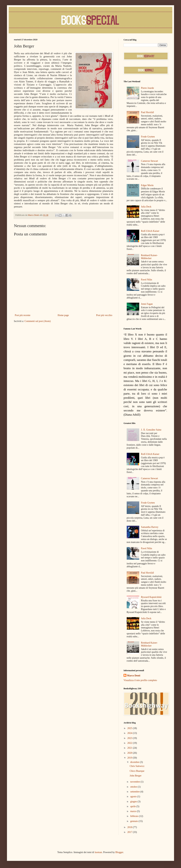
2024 (130, 733)
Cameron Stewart (149, 161)
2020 (130, 753)
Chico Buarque (137, 771)
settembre (135, 792)
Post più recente (23, 315)
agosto (134, 797)
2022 (130, 743)
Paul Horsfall (147, 112)
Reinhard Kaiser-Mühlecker (149, 257)
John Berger (136, 776)
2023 (130, 738)
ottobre (134, 787)
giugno (134, 802)
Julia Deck (146, 207)
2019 (130, 758)
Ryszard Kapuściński (151, 597)
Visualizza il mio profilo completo (140, 680)
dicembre (135, 762)
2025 (130, 728)
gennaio (134, 821)
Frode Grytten (148, 137)
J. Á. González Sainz (151, 430)
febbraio (135, 816)
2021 (130, 748)
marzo (133, 811)
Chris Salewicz (137, 766)
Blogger (119, 852)
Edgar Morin (147, 185)
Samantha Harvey (150, 527)
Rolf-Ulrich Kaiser (150, 231)
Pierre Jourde (147, 88)
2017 (130, 832)
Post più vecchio (104, 315)
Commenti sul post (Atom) (38, 321)
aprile (133, 806)
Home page (63, 315)
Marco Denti (134, 676)
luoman (98, 852)
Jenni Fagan (147, 304)
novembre (135, 782)
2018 (130, 827)
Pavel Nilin (146, 280)
